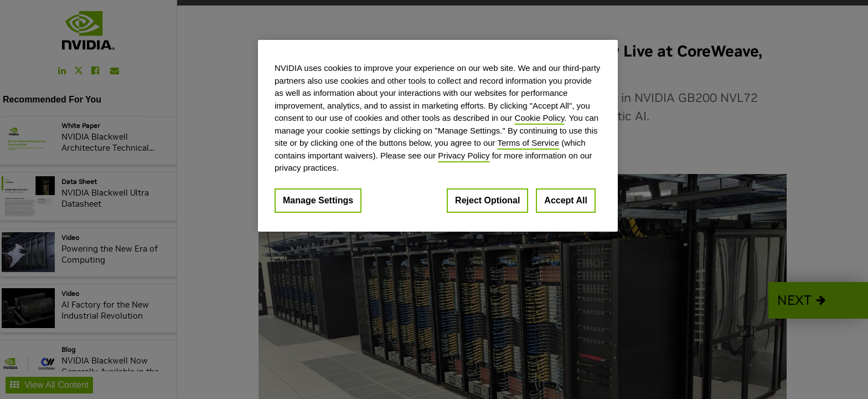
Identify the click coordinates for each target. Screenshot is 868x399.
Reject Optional (487, 200)
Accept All (566, 200)
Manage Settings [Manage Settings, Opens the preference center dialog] (318, 200)
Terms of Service (528, 143)
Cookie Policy (540, 118)
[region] (438, 136)
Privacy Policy (464, 155)
